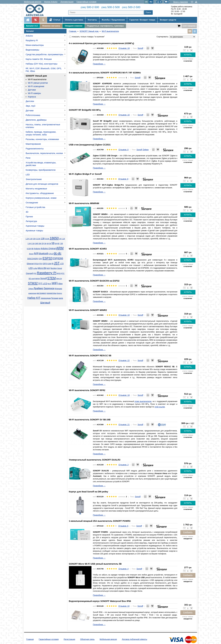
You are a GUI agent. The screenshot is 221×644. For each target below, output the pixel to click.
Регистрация (69, 639)
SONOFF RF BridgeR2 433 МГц (85, 110)
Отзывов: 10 (124, 315)
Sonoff (43, 278)
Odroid (60, 268)
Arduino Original (48, 248)
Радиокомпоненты (35, 149)
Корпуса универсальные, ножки (41, 198)
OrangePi (30, 273)
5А (50, 243)
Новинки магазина (51, 26)
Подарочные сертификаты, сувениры (105, 26)
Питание (55, 298)
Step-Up (59, 279)
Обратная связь (87, 639)
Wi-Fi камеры (34, 93)
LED (28, 175)
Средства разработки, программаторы (44, 54)
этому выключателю (143, 401)
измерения (32, 293)
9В (32, 249)
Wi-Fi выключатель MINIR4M (84, 203)
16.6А (47, 239)
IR (53, 264)
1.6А (31, 239)
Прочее (29, 217)
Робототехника (33, 115)
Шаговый (45, 303)
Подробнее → (99, 64)
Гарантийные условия (86, 2)
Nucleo (53, 268)
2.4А (29, 244)
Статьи (55, 20)
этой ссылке (160, 407)
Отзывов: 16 (124, 115)
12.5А (38, 239)
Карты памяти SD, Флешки (39, 59)
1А (60, 239)
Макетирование (33, 144)
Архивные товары (34, 231)
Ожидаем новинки (73, 26)
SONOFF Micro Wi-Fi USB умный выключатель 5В (95, 564)
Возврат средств (168, 20)
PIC (35, 273)
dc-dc (57, 253)
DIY (41, 259)
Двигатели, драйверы (36, 120)
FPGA (36, 264)
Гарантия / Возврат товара (142, 20)
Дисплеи (30, 101)
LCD (62, 264)
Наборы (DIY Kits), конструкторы (42, 64)
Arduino (29, 36)
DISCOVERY (33, 259)
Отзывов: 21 (124, 424)
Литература (31, 221)
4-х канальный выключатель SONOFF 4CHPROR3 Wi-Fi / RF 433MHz (105, 73)
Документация (67, 2)
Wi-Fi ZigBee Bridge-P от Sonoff (85, 174)
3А (45, 243)
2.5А (33, 243)
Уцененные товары (35, 226)
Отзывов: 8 (123, 179)
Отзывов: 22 (124, 360)
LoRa (35, 268)
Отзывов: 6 (123, 150)
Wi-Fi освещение (36, 86)
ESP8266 (58, 258)
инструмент (41, 293)
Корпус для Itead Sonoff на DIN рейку (89, 492)
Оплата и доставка (74, 20)
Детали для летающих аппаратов (42, 184)
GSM (49, 264)
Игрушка (58, 289)
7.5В (61, 244)
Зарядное (49, 288)
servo (38, 279)
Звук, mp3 (31, 106)
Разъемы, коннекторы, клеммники (42, 139)
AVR (36, 253)
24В (36, 243)
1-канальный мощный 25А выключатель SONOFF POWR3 (100, 521)
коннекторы (52, 293)
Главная (30, 639)
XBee (60, 284)
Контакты (92, 20)
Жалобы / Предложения (113, 20)
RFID (59, 273)
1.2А (27, 239)
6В (58, 244)
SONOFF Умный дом (36, 76)
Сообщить (188, 532)
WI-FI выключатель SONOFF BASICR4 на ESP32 (94, 281)
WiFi (55, 283)
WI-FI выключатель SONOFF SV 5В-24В (90, 420)
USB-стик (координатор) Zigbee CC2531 (90, 145)
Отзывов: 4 (123, 569)
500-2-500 (90, 7)
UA (146, 2)
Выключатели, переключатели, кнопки (44, 153)
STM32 (33, 283)
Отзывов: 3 (123, 465)
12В (43, 239)
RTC (63, 273)
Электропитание (34, 179)
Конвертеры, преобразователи (41, 170)
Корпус (59, 293)
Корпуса (32, 97)
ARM (60, 248)
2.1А (63, 239)
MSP (48, 268)
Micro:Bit (42, 268)
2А (43, 243)
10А (34, 239)
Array (31, 254)
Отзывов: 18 (124, 48)
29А (40, 244)
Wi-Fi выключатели (37, 79)
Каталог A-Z (32, 26)
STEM (51, 278)
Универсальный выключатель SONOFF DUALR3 (95, 460)
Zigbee (31, 289)
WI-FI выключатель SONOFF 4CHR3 (88, 249)
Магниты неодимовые (36, 189)
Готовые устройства (35, 207)
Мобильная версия (33, 2)
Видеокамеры (32, 50)
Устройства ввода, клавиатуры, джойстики (41, 164)
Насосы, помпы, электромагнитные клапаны (43, 126)
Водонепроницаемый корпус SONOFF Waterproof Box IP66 (100, 601)
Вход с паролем (181, 2)
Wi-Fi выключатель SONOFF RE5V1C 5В (90, 356)
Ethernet (30, 264)
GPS (45, 264)
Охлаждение (32, 203)
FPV (41, 264)
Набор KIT (34, 298)
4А (48, 243)
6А (56, 243)
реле (61, 298)
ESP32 (47, 258)
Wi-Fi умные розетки (38, 83)
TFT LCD (43, 283)
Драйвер (38, 288)
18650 (54, 238)
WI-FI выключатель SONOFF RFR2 (87, 390)
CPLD (51, 254)
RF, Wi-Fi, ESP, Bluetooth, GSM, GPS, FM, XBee (44, 70)
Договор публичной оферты (134, 639)
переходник (46, 298)
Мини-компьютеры (35, 45)
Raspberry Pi (32, 40)
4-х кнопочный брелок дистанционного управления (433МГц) (101, 43)
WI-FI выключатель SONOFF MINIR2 (88, 310)
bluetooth (44, 253)
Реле (28, 158)
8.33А (29, 249)
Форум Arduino (51, 2)
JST (57, 263)
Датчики (32, 90)
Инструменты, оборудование (40, 193)
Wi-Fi (50, 284)
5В (53, 243)
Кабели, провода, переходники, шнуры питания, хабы (41, 133)
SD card (32, 279)
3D (27, 212)
